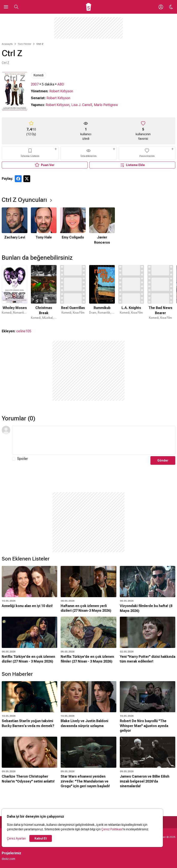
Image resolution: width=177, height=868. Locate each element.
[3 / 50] (73, 293)
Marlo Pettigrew (106, 105)
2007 (35, 84)
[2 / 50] (44, 293)
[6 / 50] (160, 293)
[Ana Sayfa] (89, 7)
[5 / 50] (131, 293)
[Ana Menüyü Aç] (6, 7)
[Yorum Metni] (94, 440)
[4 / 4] (102, 226)
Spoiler (22, 459)
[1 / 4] (15, 226)
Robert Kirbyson (61, 91)
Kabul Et (41, 838)
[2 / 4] (44, 226)
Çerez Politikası (112, 829)
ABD (61, 84)
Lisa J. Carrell (82, 105)
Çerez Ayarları (16, 838)
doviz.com (8, 859)
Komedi (39, 75)
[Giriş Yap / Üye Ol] (161, 7)
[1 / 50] (15, 293)
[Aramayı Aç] (16, 7)
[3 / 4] (73, 226)
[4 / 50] (102, 293)
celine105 (24, 331)
